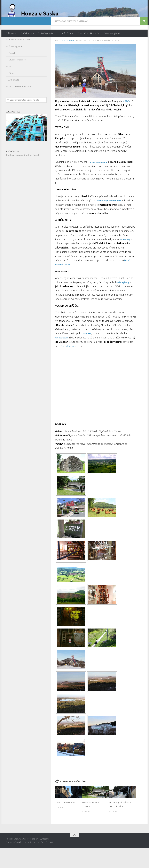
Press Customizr (47, 862)
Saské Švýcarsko (46, 33)
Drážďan (127, 121)
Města (59, 41)
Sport (11, 87)
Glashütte (87, 353)
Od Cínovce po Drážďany (77, 41)
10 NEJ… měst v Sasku (66, 822)
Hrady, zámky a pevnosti (19, 60)
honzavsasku (68, 60)
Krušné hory (26, 33)
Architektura (14, 100)
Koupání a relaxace (17, 80)
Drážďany (10, 33)
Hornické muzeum (99, 182)
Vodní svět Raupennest (110, 220)
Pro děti (12, 73)
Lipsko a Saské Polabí (87, 33)
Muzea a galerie (15, 66)
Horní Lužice (65, 33)
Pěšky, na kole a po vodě (19, 107)
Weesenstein (62, 357)
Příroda (12, 93)
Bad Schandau (80, 366)
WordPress (24, 862)
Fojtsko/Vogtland (112, 33)
